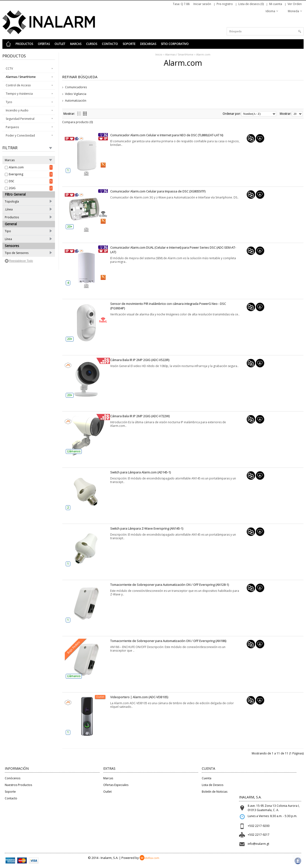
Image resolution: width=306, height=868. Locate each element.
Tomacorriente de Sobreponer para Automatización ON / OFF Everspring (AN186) (168, 641)
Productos (24, 44)
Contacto (110, 44)
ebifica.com (149, 858)
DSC (12, 181)
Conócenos (13, 778)
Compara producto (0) (77, 122)
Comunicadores (76, 87)
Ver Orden (295, 4)
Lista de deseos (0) (251, 4)
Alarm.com (16, 167)
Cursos (92, 44)
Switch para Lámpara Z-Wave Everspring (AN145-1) (147, 528)
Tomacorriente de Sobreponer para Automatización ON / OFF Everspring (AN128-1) (169, 585)
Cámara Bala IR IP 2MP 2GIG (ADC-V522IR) (140, 360)
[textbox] (265, 31)
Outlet (60, 44)
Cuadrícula (85, 114)
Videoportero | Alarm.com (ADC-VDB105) (139, 697)
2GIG (12, 188)
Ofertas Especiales (116, 785)
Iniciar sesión (202, 4)
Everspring (16, 174)
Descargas (148, 44)
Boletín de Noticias (215, 792)
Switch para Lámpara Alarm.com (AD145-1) (140, 472)
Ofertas (44, 44)
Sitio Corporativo (175, 44)
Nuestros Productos (18, 785)
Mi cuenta (276, 4)
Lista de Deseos (213, 785)
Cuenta (207, 778)
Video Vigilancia (76, 94)
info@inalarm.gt (258, 844)
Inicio (159, 54)
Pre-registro (225, 4)
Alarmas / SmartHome (179, 54)
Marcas (76, 44)
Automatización (76, 101)
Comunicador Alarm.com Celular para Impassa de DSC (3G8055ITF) (158, 191)
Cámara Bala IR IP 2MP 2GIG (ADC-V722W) (140, 416)
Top (297, 859)
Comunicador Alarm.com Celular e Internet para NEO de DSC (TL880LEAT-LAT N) (167, 135)
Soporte (129, 44)
